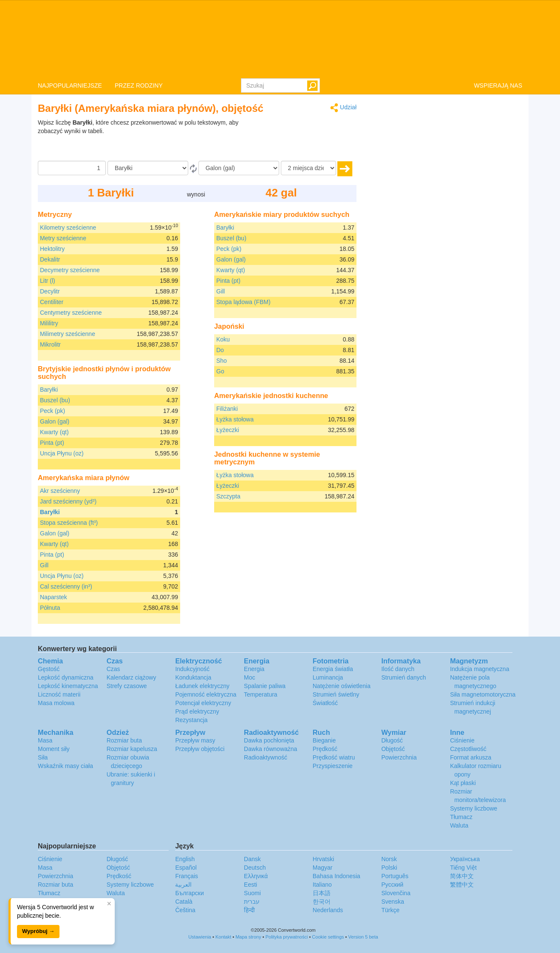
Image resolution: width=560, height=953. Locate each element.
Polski (389, 868)
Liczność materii (59, 694)
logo (280, 39)
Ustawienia (200, 937)
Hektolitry (52, 249)
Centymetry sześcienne (71, 313)
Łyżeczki (228, 430)
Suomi (252, 893)
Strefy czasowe (127, 686)
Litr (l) (48, 281)
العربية (183, 885)
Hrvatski (324, 859)
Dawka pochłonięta (269, 740)
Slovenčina (396, 893)
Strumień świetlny (336, 694)
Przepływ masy (195, 740)
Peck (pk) (52, 411)
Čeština (185, 910)
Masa (45, 740)
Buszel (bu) (55, 400)
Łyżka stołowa (235, 419)
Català (184, 902)
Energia (254, 669)
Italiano (322, 885)
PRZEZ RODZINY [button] (139, 85)
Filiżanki (227, 409)
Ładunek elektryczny (202, 686)
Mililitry (49, 323)
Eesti (250, 885)
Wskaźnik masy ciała (65, 766)
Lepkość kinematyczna (68, 686)
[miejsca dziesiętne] (308, 168)
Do (220, 350)
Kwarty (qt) (54, 432)
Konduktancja (193, 677)
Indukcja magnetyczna (479, 669)
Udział (343, 108)
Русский (392, 885)
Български (189, 893)
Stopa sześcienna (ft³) (69, 523)
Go (220, 371)
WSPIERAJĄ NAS (498, 85)
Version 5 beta (363, 937)
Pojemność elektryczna (206, 694)
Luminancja (328, 677)
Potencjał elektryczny (203, 703)
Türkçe (390, 910)
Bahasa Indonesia (337, 876)
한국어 (322, 902)
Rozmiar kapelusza (132, 749)
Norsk (389, 859)
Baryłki (49, 390)
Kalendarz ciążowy (132, 677)
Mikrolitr (50, 344)
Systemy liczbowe (474, 808)
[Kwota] (72, 168)
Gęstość (49, 669)
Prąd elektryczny (197, 711)
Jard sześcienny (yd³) (68, 501)
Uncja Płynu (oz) (62, 453)
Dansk (252, 859)
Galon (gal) (55, 421)
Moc (249, 677)
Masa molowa (56, 703)
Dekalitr (50, 259)
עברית (252, 902)
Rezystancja (191, 720)
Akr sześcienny (60, 491)
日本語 (322, 893)
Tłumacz (461, 817)
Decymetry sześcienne (70, 270)
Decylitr (50, 291)
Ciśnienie (462, 740)
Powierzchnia (399, 757)
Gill (44, 565)
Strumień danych (403, 677)
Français (187, 876)
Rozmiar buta (124, 740)
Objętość (393, 749)
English (185, 859)
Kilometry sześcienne (68, 228)
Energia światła (333, 669)
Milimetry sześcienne (68, 334)
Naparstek (54, 597)
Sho (222, 361)
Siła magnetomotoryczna (483, 694)
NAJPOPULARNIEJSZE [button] (70, 85)
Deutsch (255, 868)
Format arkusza (471, 757)
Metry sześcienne (63, 238)
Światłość (325, 703)
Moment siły (54, 749)
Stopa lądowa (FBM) (243, 302)
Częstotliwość (468, 749)
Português (395, 876)
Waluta (459, 825)
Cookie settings (328, 937)
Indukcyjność (192, 669)
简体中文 (462, 876)
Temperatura (261, 694)
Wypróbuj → (38, 931)
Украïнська (465, 859)
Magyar (323, 868)
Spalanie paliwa (265, 686)
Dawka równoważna (270, 749)
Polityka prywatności (287, 937)
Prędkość (325, 749)
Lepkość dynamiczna (66, 677)
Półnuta (50, 608)
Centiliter (52, 302)
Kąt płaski (463, 783)
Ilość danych (398, 669)
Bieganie (324, 740)
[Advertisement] (303, 139)
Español (186, 868)
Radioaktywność (266, 757)
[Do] (239, 168)
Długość (392, 740)
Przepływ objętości (200, 749)
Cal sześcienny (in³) (66, 586)
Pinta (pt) (52, 443)
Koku (223, 339)
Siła (43, 757)
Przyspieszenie (333, 766)
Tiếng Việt (463, 868)
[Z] (148, 168)
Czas (113, 669)
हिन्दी (249, 910)
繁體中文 (462, 885)
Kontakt (223, 937)
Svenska (393, 902)
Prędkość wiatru (334, 757)
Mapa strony (248, 937)
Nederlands (328, 910)
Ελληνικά (256, 876)
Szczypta (228, 496)
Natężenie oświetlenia (342, 686)
